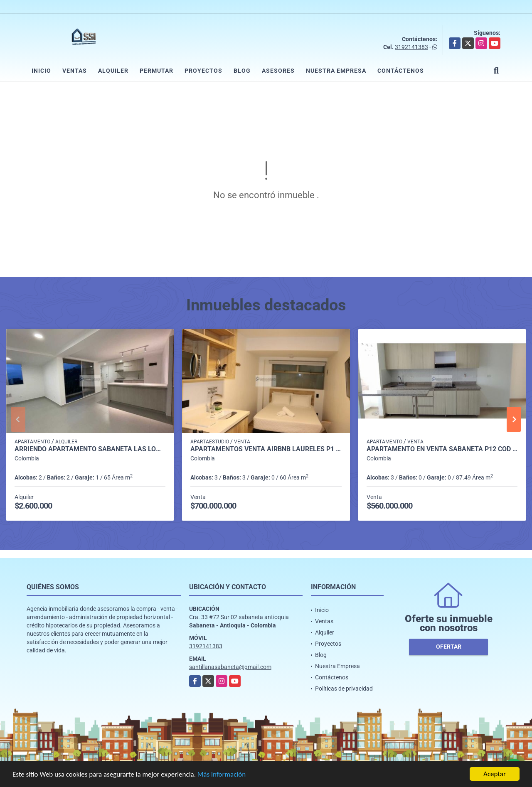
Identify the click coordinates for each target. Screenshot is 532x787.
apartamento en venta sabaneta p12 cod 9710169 (442, 449)
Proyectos (203, 71)
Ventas (75, 71)
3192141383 (411, 47)
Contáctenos (401, 71)
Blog (242, 71)
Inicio (41, 71)
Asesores (278, 71)
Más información (222, 775)
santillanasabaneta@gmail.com (230, 667)
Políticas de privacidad (344, 689)
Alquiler (113, 71)
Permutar (156, 71)
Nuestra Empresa (336, 71)
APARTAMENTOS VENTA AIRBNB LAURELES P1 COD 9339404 (266, 449)
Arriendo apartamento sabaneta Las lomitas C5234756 (90, 449)
